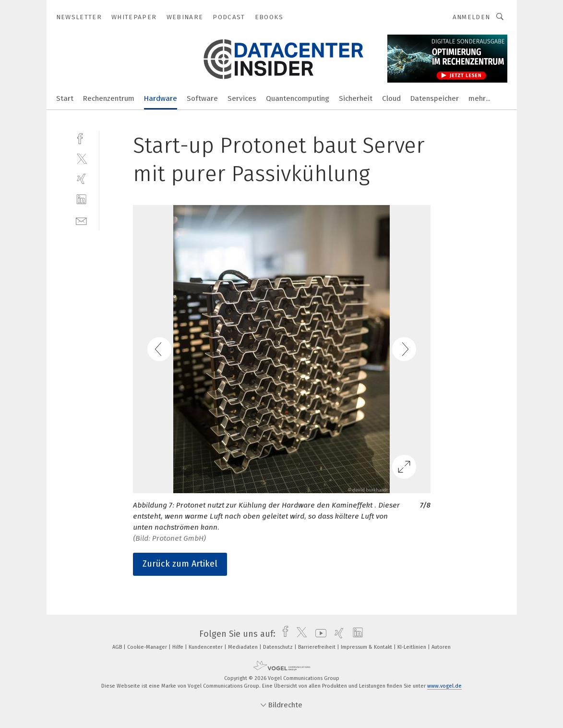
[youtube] (318, 634)
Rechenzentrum (109, 98)
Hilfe (179, 647)
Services (242, 98)
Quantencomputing (298, 98)
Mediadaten (244, 647)
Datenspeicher (435, 98)
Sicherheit (356, 98)
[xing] (81, 179)
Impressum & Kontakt (367, 647)
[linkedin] (81, 200)
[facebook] (81, 138)
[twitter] (81, 158)
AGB (118, 647)
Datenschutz (279, 647)
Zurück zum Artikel (180, 564)
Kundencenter (206, 647)
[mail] (81, 220)
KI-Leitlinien (413, 647)
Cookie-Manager (148, 647)
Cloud (391, 98)
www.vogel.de (444, 686)
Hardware (161, 98)
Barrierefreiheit (317, 647)
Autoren (441, 647)
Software (202, 98)
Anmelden (472, 17)
